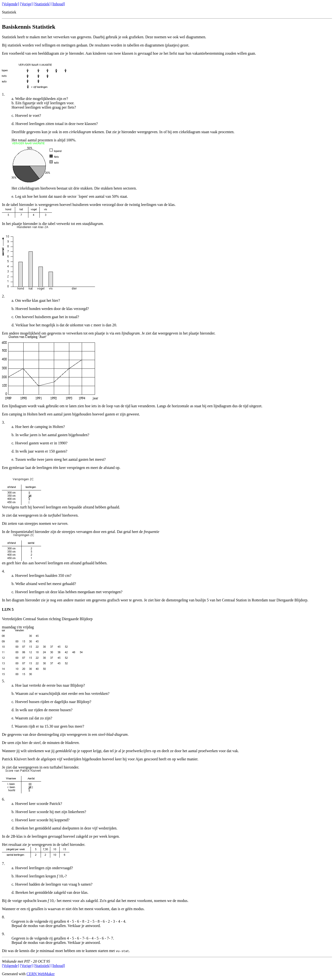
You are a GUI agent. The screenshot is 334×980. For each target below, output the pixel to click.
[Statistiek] (42, 4)
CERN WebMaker (41, 974)
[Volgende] (10, 4)
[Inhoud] (58, 4)
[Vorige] (26, 4)
